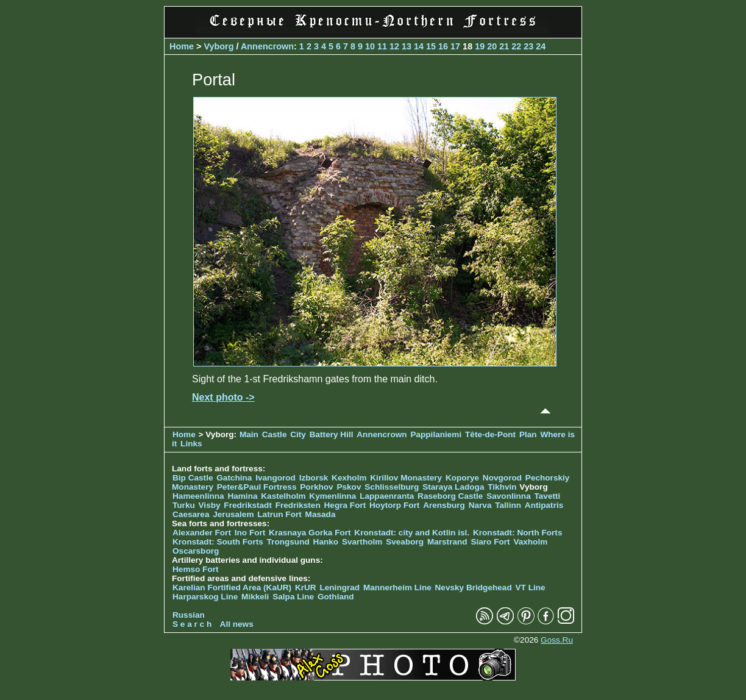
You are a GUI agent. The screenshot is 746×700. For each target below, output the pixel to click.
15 (431, 46)
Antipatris (544, 505)
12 (394, 46)
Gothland (336, 597)
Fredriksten (298, 505)
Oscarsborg (196, 551)
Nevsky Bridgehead (474, 587)
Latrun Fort (279, 514)
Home (182, 46)
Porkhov (316, 487)
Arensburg (444, 505)
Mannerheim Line (397, 587)
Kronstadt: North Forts (518, 533)
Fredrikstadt (248, 505)
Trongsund (288, 542)
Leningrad (339, 587)
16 (443, 46)
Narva (480, 505)
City (298, 434)
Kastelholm (283, 496)
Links (191, 444)
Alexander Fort (202, 533)
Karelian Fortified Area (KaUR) (232, 587)
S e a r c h (192, 624)
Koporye (462, 478)
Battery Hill (332, 434)
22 (516, 46)
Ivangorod (275, 478)
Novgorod (502, 478)
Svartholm (362, 542)
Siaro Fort (490, 542)
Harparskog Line (205, 597)
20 (492, 46)
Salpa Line (293, 597)
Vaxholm (530, 542)
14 (419, 46)
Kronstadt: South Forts (218, 542)
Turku (184, 505)
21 (504, 46)
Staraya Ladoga (453, 487)
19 (480, 46)
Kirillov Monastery (406, 478)
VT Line (531, 587)
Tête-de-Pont (490, 434)
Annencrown (267, 46)
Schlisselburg (392, 487)
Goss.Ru (557, 640)
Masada (321, 514)
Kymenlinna (332, 496)
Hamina (242, 496)
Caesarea (191, 514)
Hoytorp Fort (394, 505)
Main (249, 434)
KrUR (306, 587)
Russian (189, 615)
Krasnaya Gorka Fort (310, 533)
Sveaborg (405, 542)
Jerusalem (233, 514)
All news (237, 624)
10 (370, 46)
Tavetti (547, 496)
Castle (275, 434)
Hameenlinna (198, 496)
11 (382, 46)
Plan (528, 434)
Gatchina (234, 478)
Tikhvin (502, 487)
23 (528, 46)
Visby (210, 505)
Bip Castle (193, 478)
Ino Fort (250, 533)
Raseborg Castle (450, 496)
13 (407, 46)
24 (541, 46)
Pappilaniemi (436, 434)
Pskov (349, 487)
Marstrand (447, 542)
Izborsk (314, 478)
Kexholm (349, 478)
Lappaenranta (387, 496)
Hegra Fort (345, 505)
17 (455, 46)
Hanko (326, 542)
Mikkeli (255, 597)
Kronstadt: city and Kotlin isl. (412, 533)
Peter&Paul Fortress (257, 487)
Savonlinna (509, 496)
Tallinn (508, 505)
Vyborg (218, 46)
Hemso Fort (196, 569)
